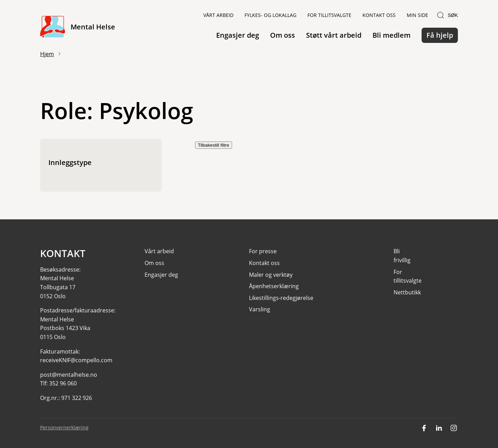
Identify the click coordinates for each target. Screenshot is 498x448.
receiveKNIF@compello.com (76, 360)
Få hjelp (440, 35)
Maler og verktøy (271, 275)
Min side (417, 15)
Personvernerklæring (64, 427)
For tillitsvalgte (329, 15)
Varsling (260, 310)
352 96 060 (63, 384)
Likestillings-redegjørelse (281, 298)
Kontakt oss (379, 15)
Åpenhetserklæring (274, 286)
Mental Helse (93, 27)
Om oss (283, 35)
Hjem (47, 54)
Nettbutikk (407, 292)
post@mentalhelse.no (69, 375)
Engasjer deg (238, 35)
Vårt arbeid (218, 15)
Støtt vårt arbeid (334, 35)
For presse (263, 252)
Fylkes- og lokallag (270, 15)
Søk (447, 15)
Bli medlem (391, 35)
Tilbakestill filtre (214, 145)
